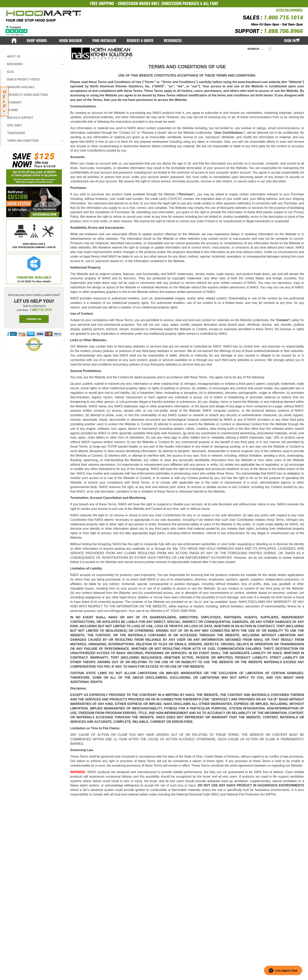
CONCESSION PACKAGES (180, 3)
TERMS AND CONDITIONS (23, 141)
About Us (14, 57)
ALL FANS (211, 3)
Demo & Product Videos (23, 80)
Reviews (12, 110)
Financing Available (21, 87)
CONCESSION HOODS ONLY (138, 3)
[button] (283, 970)
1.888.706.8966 (283, 31)
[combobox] (260, 49)
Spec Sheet (15, 125)
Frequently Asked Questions (27, 95)
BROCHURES (15, 64)
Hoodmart (14, 102)
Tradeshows (16, 133)
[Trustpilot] (17, 30)
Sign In (290, 40)
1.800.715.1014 (283, 18)
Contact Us (34, 319)
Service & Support (20, 118)
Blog (10, 72)
